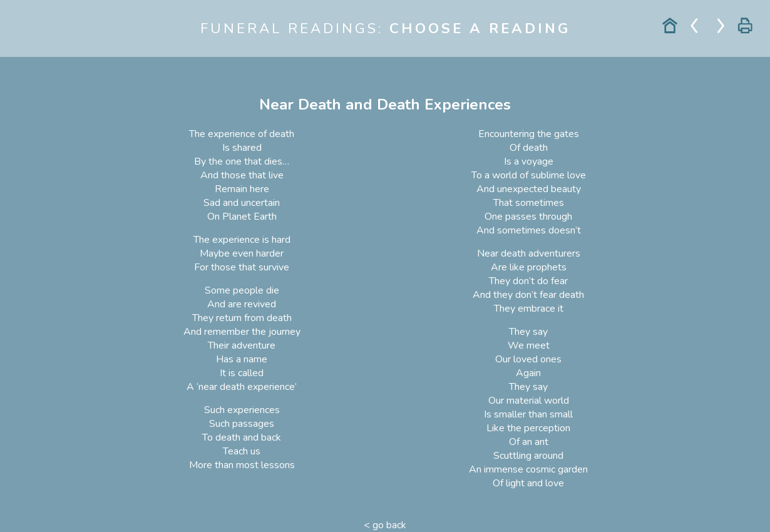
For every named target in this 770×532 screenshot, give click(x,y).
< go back (385, 525)
